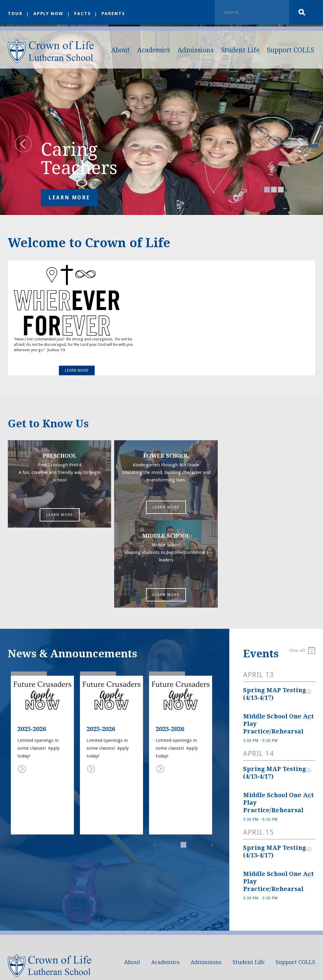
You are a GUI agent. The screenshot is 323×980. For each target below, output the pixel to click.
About (120, 50)
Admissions (196, 50)
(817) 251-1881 (49, 942)
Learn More (69, 199)
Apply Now (49, 14)
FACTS (84, 14)
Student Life (240, 50)
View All (302, 573)
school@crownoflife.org (60, 934)
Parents (115, 14)
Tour (15, 14)
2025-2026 (32, 651)
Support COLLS (291, 50)
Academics (154, 50)
